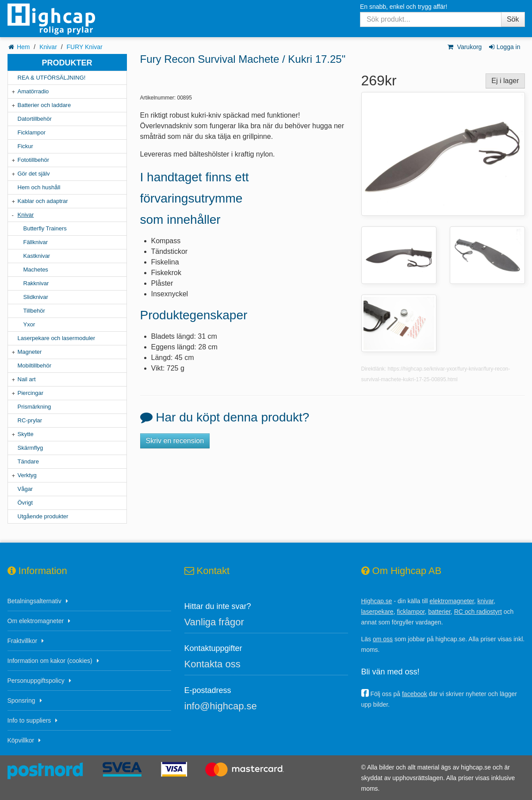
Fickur (25, 146)
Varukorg (464, 47)
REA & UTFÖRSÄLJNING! (52, 78)
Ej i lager (505, 81)
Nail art (27, 379)
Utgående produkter (43, 516)
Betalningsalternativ (34, 601)
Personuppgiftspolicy (36, 681)
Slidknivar (36, 297)
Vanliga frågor (214, 622)
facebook (415, 694)
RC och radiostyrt (478, 612)
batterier (439, 612)
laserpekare (377, 612)
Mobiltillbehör (35, 366)
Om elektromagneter (36, 621)
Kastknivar (37, 256)
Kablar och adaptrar (43, 201)
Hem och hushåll (39, 187)
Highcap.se (377, 601)
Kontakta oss (212, 664)
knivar (486, 601)
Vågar (25, 489)
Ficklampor (32, 132)
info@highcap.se (221, 706)
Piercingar (31, 393)
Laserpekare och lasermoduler (57, 338)
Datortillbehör (35, 119)
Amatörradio (33, 91)
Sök (513, 19)
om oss (383, 639)
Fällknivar (36, 242)
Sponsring (21, 700)
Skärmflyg (31, 448)
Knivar (48, 47)
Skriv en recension (175, 441)
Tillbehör (34, 311)
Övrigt (25, 503)
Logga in (504, 47)
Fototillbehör (34, 160)
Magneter (30, 352)
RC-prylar (30, 420)
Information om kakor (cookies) (50, 661)
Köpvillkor (21, 740)
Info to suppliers (29, 720)
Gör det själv (34, 174)
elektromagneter (452, 601)
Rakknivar (36, 283)
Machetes (36, 270)
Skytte (26, 434)
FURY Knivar (84, 47)
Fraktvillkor (23, 641)
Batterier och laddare (44, 105)
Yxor (29, 324)
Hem (23, 47)
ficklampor (411, 612)
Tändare (28, 461)
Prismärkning (34, 407)
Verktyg (27, 475)
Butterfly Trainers (45, 228)
